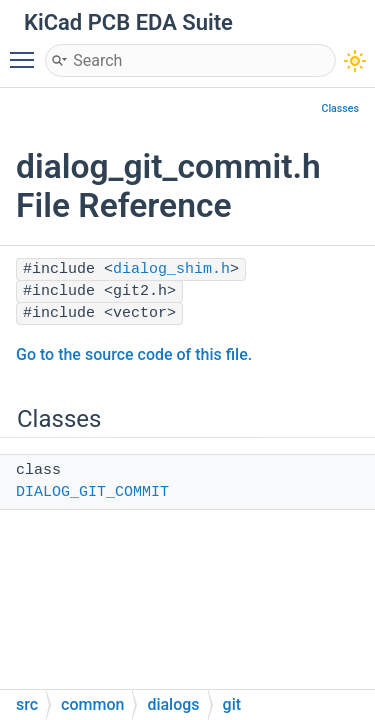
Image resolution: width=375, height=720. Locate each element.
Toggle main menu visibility (27, 51)
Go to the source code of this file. (134, 354)
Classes (340, 108)
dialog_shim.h (171, 269)
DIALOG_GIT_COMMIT (92, 492)
